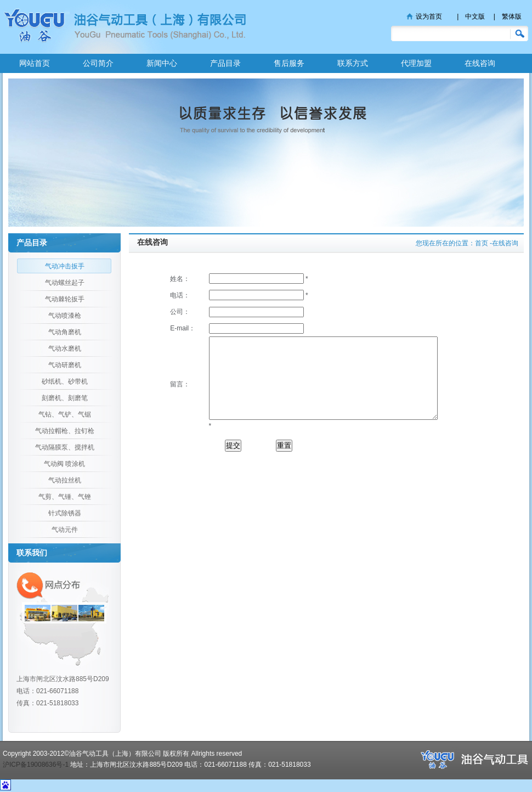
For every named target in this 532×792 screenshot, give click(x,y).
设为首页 (429, 16)
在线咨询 (480, 63)
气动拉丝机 (65, 480)
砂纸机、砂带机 (65, 381)
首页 (482, 243)
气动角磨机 (65, 332)
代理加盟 (416, 63)
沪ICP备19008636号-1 (36, 765)
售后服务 (289, 63)
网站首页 (35, 63)
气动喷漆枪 (65, 316)
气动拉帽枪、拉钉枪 (65, 431)
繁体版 (512, 16)
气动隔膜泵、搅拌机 (65, 447)
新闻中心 (162, 63)
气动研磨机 (65, 365)
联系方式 (353, 63)
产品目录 (225, 63)
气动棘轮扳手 (65, 299)
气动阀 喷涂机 (64, 464)
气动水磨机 (65, 349)
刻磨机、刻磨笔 (65, 398)
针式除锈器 (65, 513)
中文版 (475, 16)
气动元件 (65, 530)
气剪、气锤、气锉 (65, 497)
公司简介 (98, 63)
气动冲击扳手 (65, 266)
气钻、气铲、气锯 (65, 414)
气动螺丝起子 (65, 283)
